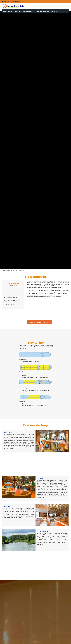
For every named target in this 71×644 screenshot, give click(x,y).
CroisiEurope (15, 271)
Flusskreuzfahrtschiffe (28, 11)
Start (4, 11)
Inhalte (10, 11)
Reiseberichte (55, 11)
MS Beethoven (21, 271)
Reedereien (17, 11)
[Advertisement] (48, 309)
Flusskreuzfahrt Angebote (42, 11)
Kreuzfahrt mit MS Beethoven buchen (39, 322)
